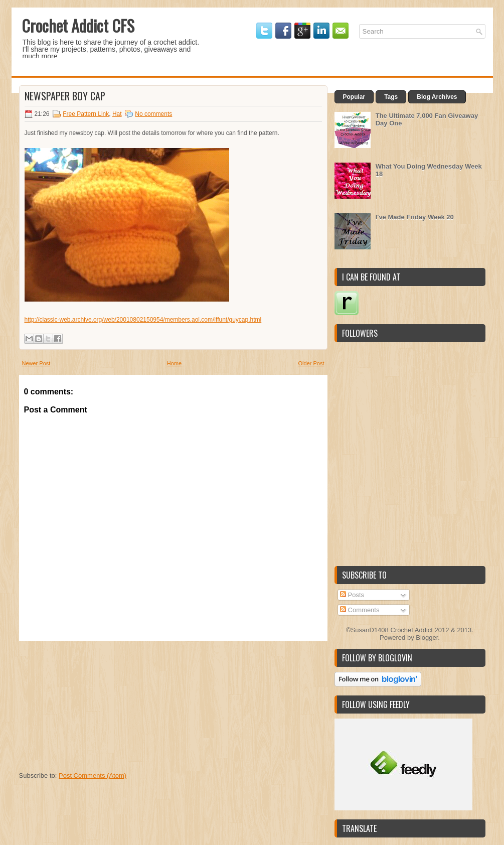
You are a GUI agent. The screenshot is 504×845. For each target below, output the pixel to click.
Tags (391, 97)
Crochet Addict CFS (78, 25)
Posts (352, 595)
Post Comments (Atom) (93, 776)
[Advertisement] (94, 703)
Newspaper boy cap (65, 96)
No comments (153, 114)
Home (174, 363)
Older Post (311, 363)
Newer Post (36, 363)
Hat (117, 114)
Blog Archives (437, 97)
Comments (360, 610)
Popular (354, 97)
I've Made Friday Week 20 (415, 217)
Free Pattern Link (86, 114)
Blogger (427, 638)
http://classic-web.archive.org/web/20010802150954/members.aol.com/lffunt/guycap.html (143, 320)
